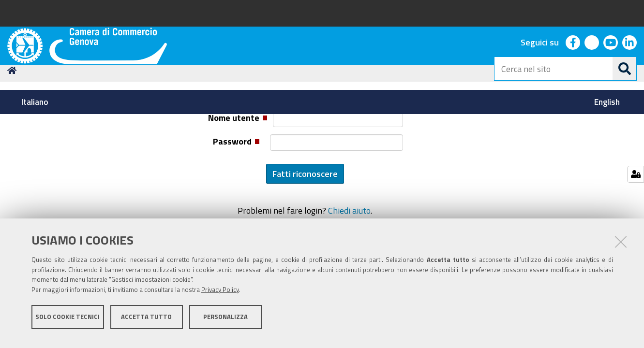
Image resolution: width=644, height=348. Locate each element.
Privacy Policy (220, 296)
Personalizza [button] (225, 323)
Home (14, 137)
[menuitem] (36, 102)
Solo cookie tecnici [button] (67, 323)
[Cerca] (625, 69)
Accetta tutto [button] (146, 323)
